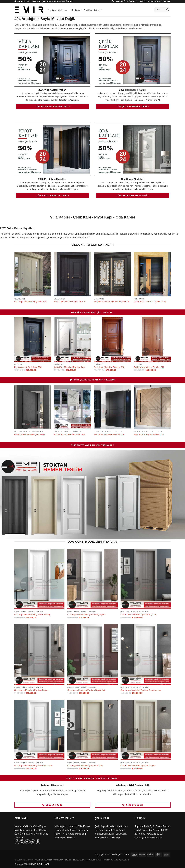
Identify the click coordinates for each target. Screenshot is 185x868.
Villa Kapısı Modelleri (74, 834)
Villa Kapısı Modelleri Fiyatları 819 (70, 302)
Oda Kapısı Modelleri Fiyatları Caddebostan (141, 690)
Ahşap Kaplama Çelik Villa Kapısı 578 (111, 302)
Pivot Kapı (88, 10)
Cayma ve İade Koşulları (116, 860)
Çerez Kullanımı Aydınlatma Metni (53, 860)
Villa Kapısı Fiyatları (65, 838)
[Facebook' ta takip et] (17, 842)
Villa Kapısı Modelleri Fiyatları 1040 (150, 302)
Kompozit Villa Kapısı (79, 826)
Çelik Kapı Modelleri (105, 826)
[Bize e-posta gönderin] (33, 842)
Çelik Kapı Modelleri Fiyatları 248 (69, 367)
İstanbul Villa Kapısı (66, 830)
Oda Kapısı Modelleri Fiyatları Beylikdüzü (86, 690)
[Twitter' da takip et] (28, 842)
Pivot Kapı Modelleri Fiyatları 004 (30, 435)
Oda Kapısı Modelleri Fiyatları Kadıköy (85, 766)
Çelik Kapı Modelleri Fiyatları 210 (109, 367)
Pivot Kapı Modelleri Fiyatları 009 (69, 435)
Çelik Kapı (63, 10)
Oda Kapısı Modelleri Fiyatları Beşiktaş (138, 615)
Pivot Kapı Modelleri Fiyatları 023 (149, 435)
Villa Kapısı (76, 10)
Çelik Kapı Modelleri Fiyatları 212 (149, 367)
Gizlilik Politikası (24, 860)
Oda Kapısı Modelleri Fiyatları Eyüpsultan (33, 766)
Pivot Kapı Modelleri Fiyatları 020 (109, 435)
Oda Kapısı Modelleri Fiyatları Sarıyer (138, 766)
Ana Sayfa (52, 10)
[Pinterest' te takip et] (38, 842)
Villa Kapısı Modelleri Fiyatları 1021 (31, 302)
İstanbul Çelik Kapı (104, 834)
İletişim (98, 10)
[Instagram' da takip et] (22, 842)
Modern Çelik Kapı (111, 838)
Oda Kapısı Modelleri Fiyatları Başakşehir (87, 615)
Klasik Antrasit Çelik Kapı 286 (28, 367)
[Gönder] (168, 10)
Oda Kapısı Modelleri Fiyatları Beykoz (32, 690)
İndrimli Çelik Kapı (114, 830)
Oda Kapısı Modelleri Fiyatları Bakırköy (32, 615)
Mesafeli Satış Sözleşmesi (87, 860)
